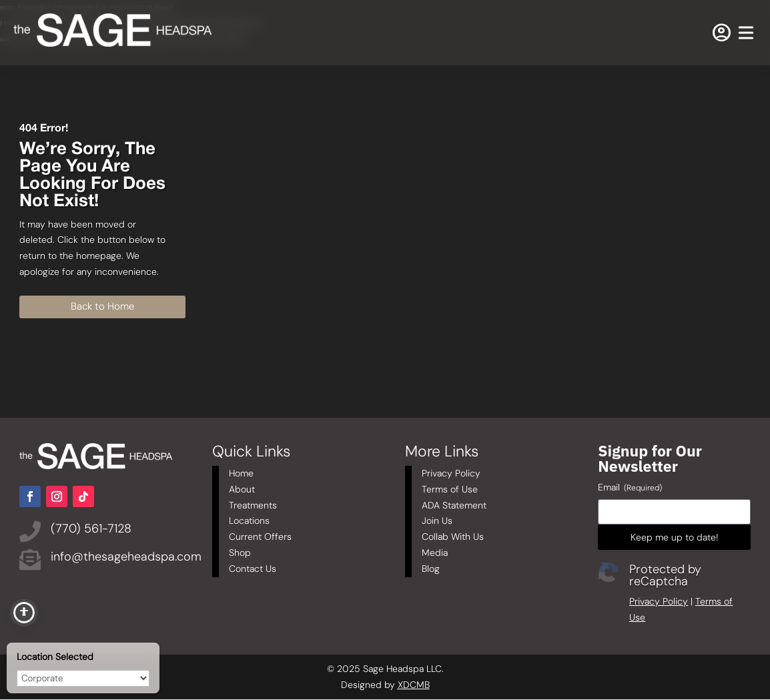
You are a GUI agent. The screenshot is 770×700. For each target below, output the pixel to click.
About (242, 489)
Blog (431, 569)
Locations (249, 520)
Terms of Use (450, 489)
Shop (240, 553)
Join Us (437, 520)
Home (241, 473)
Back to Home (102, 306)
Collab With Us (453, 537)
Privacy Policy (451, 473)
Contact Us (253, 569)
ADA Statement (454, 505)
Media (435, 553)
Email (630, 487)
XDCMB (414, 685)
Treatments (253, 505)
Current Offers (260, 537)
